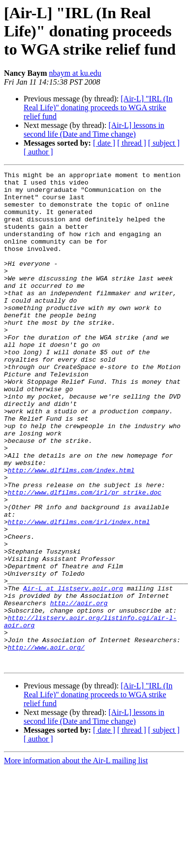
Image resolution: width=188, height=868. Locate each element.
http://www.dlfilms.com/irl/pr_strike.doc (85, 557)
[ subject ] (164, 143)
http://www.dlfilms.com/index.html (71, 530)
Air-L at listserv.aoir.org (73, 672)
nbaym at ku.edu (75, 73)
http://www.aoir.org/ (46, 743)
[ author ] (38, 152)
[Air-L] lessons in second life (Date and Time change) (94, 130)
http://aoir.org (79, 690)
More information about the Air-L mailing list (76, 859)
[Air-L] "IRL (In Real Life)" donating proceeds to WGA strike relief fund (98, 108)
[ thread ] (132, 143)
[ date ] (104, 143)
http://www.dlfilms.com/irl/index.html (79, 592)
